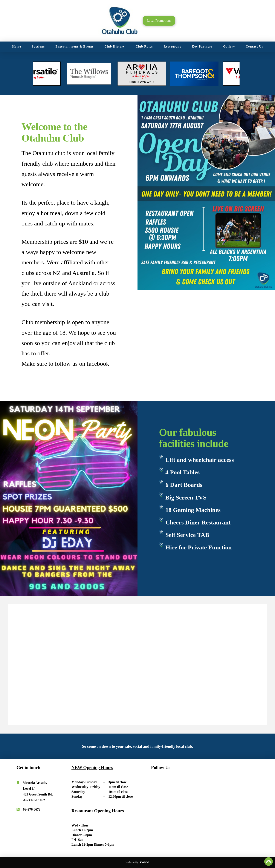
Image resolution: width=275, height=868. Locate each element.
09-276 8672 (32, 809)
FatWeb (145, 862)
